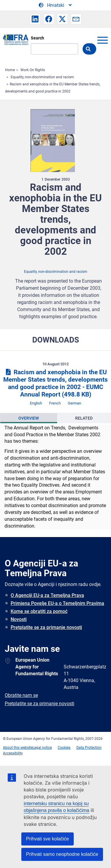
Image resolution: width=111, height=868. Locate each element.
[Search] (54, 49)
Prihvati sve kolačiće (48, 839)
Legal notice (42, 748)
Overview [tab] (29, 418)
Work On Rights (33, 70)
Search (37, 38)
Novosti (19, 619)
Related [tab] (84, 418)
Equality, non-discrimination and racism (42, 77)
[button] (35, 19)
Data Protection (89, 748)
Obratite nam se (21, 695)
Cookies (64, 748)
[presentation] (29, 418)
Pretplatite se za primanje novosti (46, 627)
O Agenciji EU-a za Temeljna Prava (47, 595)
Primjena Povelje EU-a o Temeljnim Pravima (57, 603)
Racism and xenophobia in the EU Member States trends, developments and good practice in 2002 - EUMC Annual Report (55, 383)
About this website (18, 748)
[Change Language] (56, 5)
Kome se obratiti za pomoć (39, 611)
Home (10, 70)
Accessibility (13, 753)
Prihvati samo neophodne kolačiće (62, 854)
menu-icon (102, 40)
